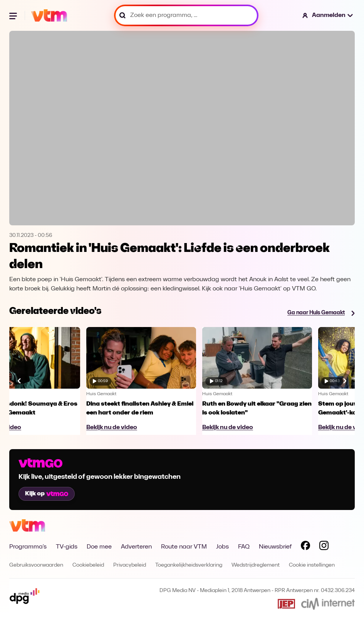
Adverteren (136, 547)
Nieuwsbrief (275, 547)
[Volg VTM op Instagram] (324, 547)
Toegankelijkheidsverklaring (189, 565)
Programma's (28, 547)
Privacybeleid (130, 565)
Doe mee (99, 547)
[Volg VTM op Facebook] (305, 547)
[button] (328, 15)
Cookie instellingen (312, 565)
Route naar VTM (184, 547)
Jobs (222, 547)
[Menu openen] (14, 15)
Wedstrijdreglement (256, 565)
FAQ (244, 547)
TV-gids (67, 547)
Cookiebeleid (88, 565)
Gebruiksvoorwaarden (36, 565)
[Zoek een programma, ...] (186, 15)
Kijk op (47, 494)
